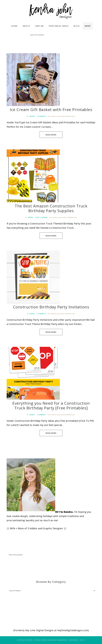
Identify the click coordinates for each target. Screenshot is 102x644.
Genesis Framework (59, 640)
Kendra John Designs (51, 11)
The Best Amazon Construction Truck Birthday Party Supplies (51, 208)
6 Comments (41, 116)
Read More (51, 135)
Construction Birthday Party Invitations (51, 307)
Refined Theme (40, 640)
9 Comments (41, 415)
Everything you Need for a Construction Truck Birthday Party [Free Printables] (51, 406)
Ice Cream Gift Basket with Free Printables (51, 110)
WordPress (73, 640)
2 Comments (41, 314)
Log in (82, 640)
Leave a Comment (41, 218)
